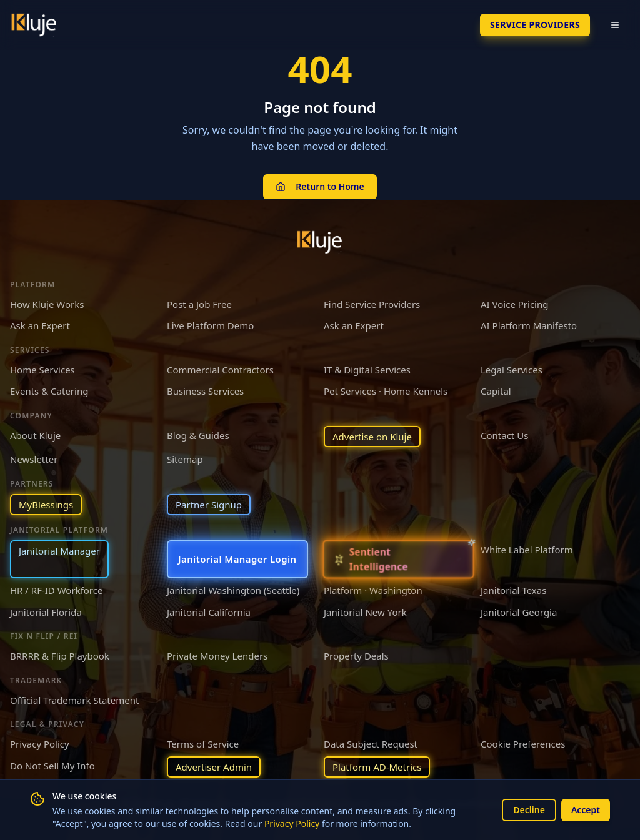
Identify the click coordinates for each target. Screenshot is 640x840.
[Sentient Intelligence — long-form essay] (398, 559)
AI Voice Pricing (514, 304)
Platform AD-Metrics (377, 767)
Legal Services (512, 370)
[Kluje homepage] (320, 242)
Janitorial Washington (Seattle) (233, 590)
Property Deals (356, 656)
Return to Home (320, 186)
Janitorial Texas (513, 590)
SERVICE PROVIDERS (535, 25)
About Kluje (35, 435)
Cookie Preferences (523, 744)
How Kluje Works (47, 304)
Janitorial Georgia (519, 612)
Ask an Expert (40, 325)
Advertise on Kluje (372, 437)
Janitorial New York (365, 612)
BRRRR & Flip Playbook (60, 656)
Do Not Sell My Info (52, 766)
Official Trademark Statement (74, 700)
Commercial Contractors (220, 370)
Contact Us (504, 435)
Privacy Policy (292, 823)
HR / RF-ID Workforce (56, 590)
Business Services (205, 391)
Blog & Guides (198, 435)
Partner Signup (209, 505)
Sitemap (185, 459)
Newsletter (34, 459)
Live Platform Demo (210, 325)
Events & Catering (49, 391)
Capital (496, 391)
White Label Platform (527, 550)
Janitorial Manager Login (237, 559)
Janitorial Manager (59, 551)
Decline (529, 810)
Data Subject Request (371, 744)
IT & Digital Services (367, 370)
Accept (586, 810)
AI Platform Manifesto (529, 325)
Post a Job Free (199, 304)
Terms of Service (203, 744)
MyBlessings (46, 505)
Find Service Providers (372, 304)
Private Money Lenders (217, 656)
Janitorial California (209, 612)
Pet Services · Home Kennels (386, 391)
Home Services (42, 370)
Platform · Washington (373, 590)
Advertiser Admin (214, 767)
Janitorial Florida (46, 612)
